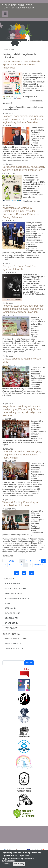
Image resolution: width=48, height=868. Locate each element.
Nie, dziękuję (19, 866)
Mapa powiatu (11, 628)
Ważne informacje (13, 593)
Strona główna (9, 49)
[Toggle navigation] (5, 14)
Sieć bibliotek (11, 618)
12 (21, 565)
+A (16, 573)
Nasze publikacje (13, 644)
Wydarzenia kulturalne (16, 639)
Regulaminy (10, 608)
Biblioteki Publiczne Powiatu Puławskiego (18, 6)
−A (32, 573)
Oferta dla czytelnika (15, 588)
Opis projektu (11, 623)
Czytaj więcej (8, 113)
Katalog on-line (12, 613)
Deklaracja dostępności (17, 598)
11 (16, 565)
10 (11, 565)
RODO (7, 603)
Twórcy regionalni (14, 649)
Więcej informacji (8, 862)
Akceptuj (6, 866)
